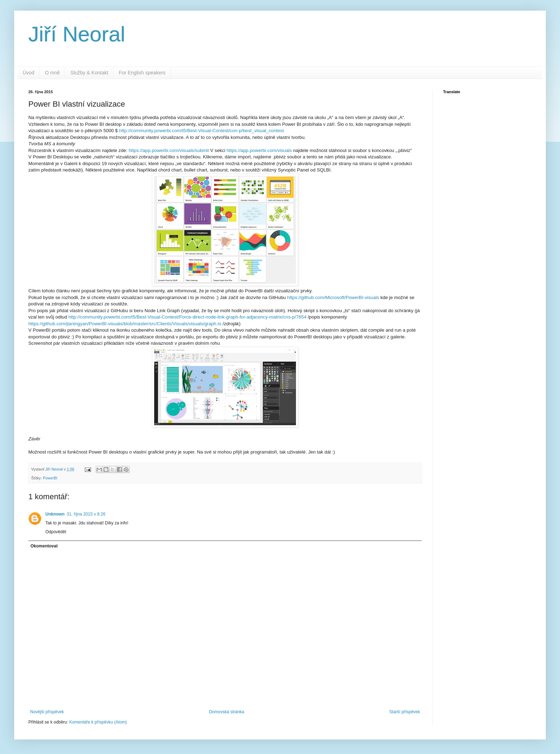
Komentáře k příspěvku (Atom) (98, 722)
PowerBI (50, 478)
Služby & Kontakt (89, 73)
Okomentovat (44, 546)
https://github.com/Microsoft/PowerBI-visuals (333, 297)
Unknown (55, 514)
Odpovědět (56, 532)
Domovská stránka (227, 712)
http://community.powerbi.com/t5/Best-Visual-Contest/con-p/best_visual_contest (201, 131)
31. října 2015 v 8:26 (86, 514)
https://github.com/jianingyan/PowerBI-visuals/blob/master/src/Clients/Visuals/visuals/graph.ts (125, 324)
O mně (52, 73)
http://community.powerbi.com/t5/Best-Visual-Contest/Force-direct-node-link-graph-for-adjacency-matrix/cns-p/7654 (187, 317)
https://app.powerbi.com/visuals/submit (169, 150)
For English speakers (142, 73)
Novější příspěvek (47, 712)
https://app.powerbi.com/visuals (259, 150)
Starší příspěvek (405, 712)
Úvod (29, 73)
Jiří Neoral (77, 34)
